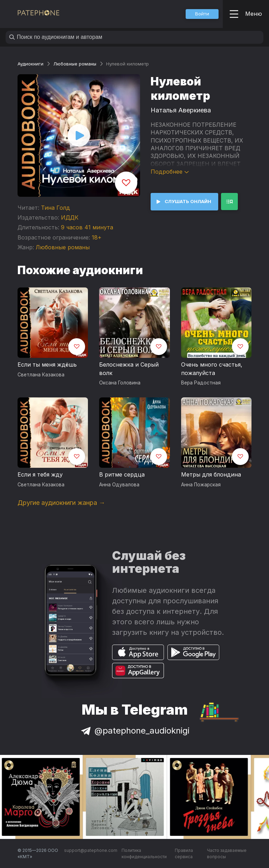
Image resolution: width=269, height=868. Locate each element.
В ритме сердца (122, 474)
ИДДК (70, 217)
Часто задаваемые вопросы (227, 853)
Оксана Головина (120, 383)
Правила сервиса (184, 853)
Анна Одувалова (119, 485)
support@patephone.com (91, 850)
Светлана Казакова (41, 375)
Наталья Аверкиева (181, 110)
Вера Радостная (201, 383)
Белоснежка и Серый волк (129, 369)
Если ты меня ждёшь (47, 364)
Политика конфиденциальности (144, 853)
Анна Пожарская (201, 485)
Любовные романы (75, 64)
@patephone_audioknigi (134, 731)
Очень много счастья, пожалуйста (212, 369)
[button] (202, 14)
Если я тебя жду (40, 474)
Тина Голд (56, 208)
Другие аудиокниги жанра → (61, 503)
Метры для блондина (211, 474)
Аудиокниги (30, 64)
